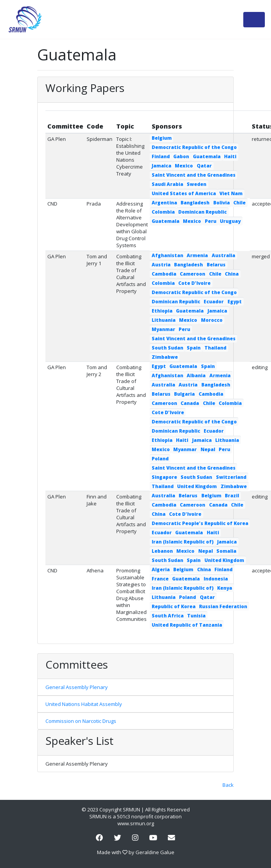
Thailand (215, 348)
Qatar (204, 166)
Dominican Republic (202, 212)
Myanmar (163, 329)
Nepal (208, 449)
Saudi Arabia (167, 184)
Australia (223, 255)
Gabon (181, 156)
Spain (194, 348)
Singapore (164, 477)
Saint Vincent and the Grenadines (194, 175)
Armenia (197, 255)
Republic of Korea (174, 606)
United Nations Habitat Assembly (84, 704)
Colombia (163, 212)
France (160, 579)
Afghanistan (167, 255)
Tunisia (196, 616)
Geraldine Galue (155, 852)
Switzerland (231, 477)
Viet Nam (231, 193)
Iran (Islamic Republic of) (183, 542)
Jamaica (161, 166)
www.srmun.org (136, 823)
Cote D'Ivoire (194, 283)
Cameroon (192, 274)
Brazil (232, 496)
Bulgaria (184, 394)
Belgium (162, 138)
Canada (190, 403)
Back (228, 785)
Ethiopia (162, 311)
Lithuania (164, 320)
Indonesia (216, 579)
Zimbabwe (165, 357)
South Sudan (167, 348)
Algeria (161, 569)
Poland (160, 459)
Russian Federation (223, 606)
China (232, 274)
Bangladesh (195, 203)
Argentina (164, 203)
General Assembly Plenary (77, 687)
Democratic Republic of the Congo (194, 147)
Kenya (225, 588)
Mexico (184, 166)
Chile (239, 203)
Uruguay (230, 221)
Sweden (197, 184)
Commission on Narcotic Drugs (81, 721)
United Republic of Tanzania (187, 625)
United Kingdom (197, 486)
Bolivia (222, 203)
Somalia (226, 551)
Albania (196, 375)
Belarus (216, 265)
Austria (161, 265)
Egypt (235, 302)
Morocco (212, 320)
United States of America (184, 193)
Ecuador (214, 302)
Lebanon (162, 551)
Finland (161, 156)
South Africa (168, 616)
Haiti (230, 156)
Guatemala (207, 156)
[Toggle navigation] (254, 20)
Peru (211, 221)
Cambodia (164, 274)
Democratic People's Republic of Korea (200, 523)
